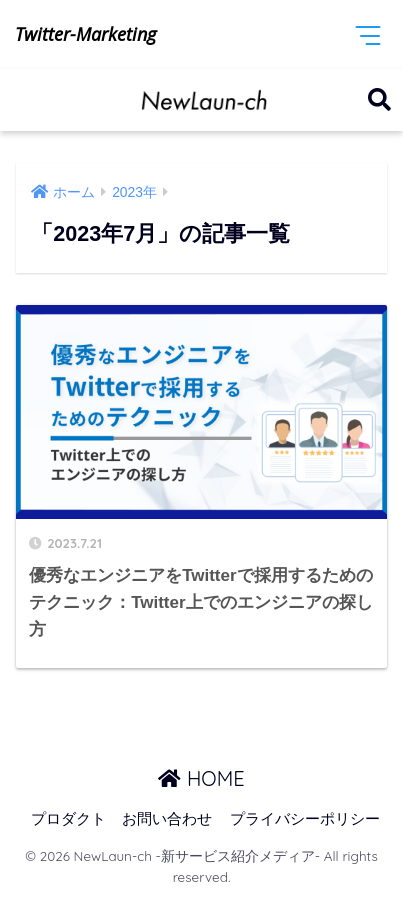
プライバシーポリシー (305, 819)
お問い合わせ (167, 819)
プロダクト (68, 819)
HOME (201, 778)
